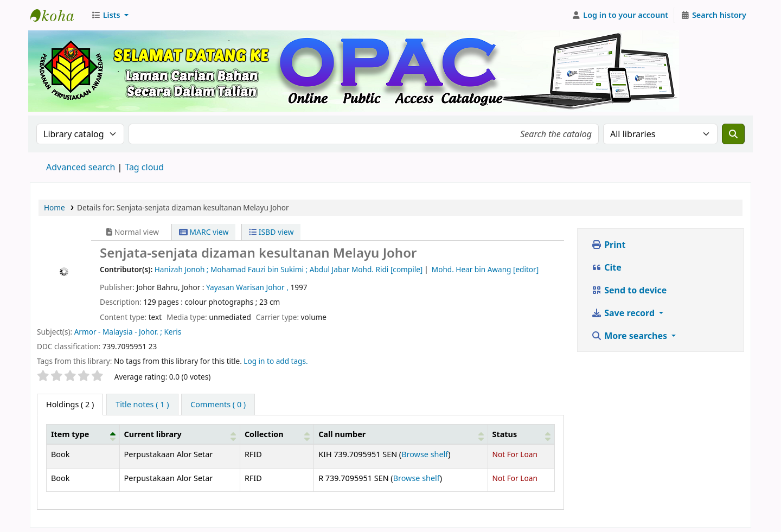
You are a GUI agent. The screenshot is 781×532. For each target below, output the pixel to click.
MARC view (204, 232)
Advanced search (81, 167)
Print (608, 245)
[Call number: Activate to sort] (401, 434)
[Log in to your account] (620, 15)
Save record (624, 313)
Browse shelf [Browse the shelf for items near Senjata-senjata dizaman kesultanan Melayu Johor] (425, 454)
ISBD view (271, 232)
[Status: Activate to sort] (521, 434)
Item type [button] (70, 434)
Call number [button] (342, 434)
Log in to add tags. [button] (276, 361)
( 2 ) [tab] (70, 404)
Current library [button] (153, 434)
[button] (110, 15)
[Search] (733, 134)
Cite (606, 267)
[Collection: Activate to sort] (277, 434)
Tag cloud (144, 167)
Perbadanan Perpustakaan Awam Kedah (57, 15)
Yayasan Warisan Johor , (248, 287)
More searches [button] (630, 336)
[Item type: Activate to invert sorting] (83, 434)
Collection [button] (264, 434)
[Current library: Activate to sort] (180, 434)
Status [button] (505, 434)
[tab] (142, 405)
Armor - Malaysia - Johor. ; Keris (128, 332)
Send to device (629, 290)
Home (55, 207)
